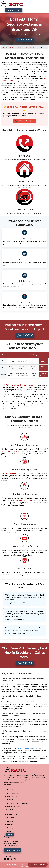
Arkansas (29, 47)
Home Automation (14, 793)
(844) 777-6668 (14, 10)
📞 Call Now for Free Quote (25, 121)
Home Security (13, 790)
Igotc (9, 864)
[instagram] (11, 859)
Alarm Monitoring (14, 796)
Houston (11, 818)
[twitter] (7, 859)
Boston (10, 824)
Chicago (10, 821)
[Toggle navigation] (47, 4)
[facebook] (4, 859)
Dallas (10, 831)
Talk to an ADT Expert (43, 361)
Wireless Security (14, 806)
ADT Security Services (16, 47)
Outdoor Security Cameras (17, 803)
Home (11, 35)
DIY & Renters (12, 800)
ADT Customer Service (26, 748)
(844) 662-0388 (25, 40)
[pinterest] (14, 859)
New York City (12, 814)
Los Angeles (12, 828)
